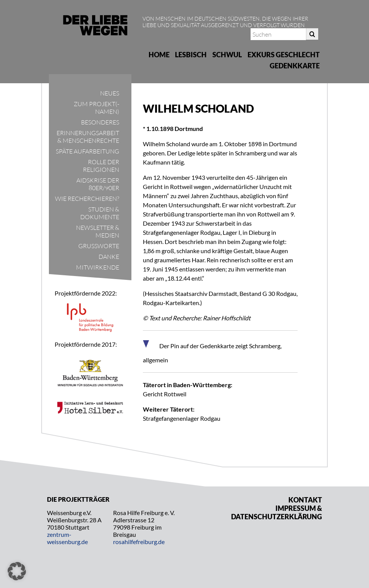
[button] (17, 571)
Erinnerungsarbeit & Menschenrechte (88, 137)
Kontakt (305, 500)
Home (159, 55)
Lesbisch (191, 55)
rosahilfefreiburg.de (139, 542)
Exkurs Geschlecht (284, 55)
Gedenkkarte (295, 66)
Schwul (227, 55)
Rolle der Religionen (101, 166)
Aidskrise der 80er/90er (98, 184)
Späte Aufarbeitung (87, 151)
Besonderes (100, 122)
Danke (109, 257)
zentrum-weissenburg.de (67, 538)
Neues (110, 93)
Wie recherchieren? (87, 199)
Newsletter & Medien (98, 231)
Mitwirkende (98, 267)
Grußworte (99, 246)
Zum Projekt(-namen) (96, 108)
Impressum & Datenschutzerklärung (277, 512)
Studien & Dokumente (100, 213)
